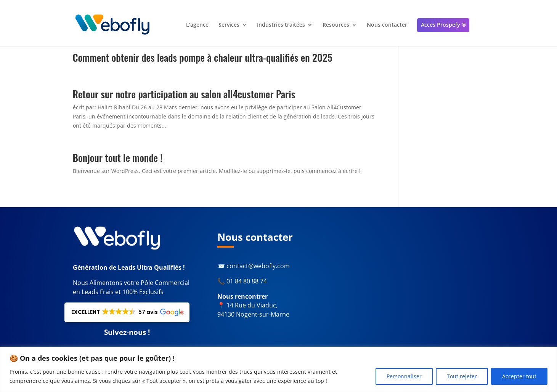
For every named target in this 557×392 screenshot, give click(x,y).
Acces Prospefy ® (444, 25)
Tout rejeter (462, 376)
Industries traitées (281, 26)
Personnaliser (404, 376)
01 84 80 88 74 (247, 281)
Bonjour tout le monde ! (118, 158)
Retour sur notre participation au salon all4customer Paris (184, 94)
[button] (127, 312)
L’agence (197, 26)
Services (229, 26)
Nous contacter (387, 26)
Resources (336, 26)
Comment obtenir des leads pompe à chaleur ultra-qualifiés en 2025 (203, 57)
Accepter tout (519, 376)
